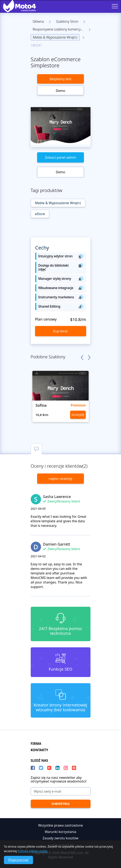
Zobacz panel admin (60, 157)
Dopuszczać (18, 860)
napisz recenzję (60, 479)
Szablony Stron (67, 21)
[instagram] (66, 768)
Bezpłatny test (61, 79)
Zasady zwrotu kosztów (61, 838)
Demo (60, 91)
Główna (38, 21)
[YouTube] (49, 768)
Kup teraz (60, 331)
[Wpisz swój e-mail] (61, 791)
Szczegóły (78, 415)
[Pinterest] (74, 768)
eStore (40, 214)
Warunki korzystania (60, 832)
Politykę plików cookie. (33, 851)
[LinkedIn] (58, 768)
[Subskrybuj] (61, 804)
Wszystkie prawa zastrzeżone (60, 825)
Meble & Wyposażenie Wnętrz (55, 37)
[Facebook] (33, 768)
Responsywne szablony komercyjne (59, 29)
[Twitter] (41, 768)
